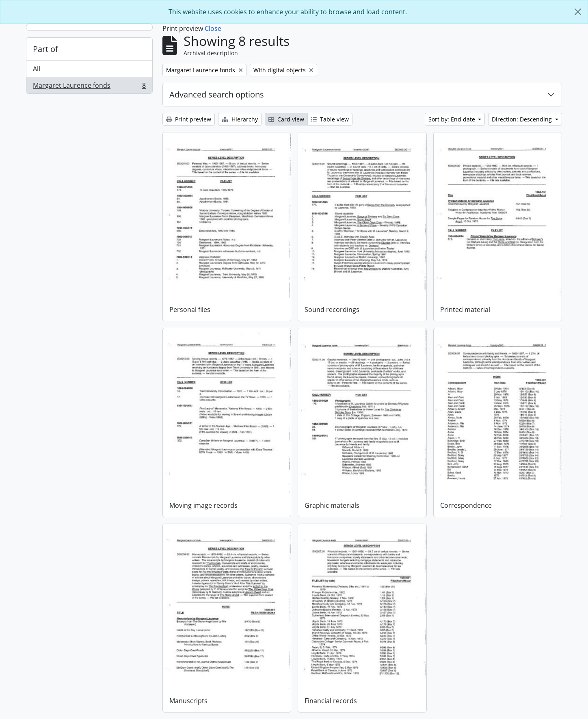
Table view (330, 119)
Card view (286, 119)
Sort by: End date (453, 119)
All (37, 69)
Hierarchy (240, 119)
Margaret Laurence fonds (89, 87)
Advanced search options (217, 94)
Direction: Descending (523, 119)
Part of (45, 49)
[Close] (578, 12)
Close (213, 28)
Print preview (189, 119)
